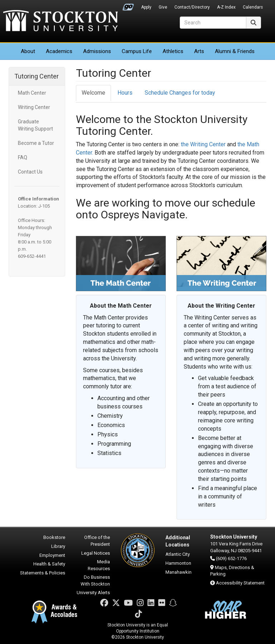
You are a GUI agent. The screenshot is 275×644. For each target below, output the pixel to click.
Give (163, 7)
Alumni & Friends (235, 51)
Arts (199, 51)
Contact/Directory (192, 7)
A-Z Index (226, 7)
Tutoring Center (37, 76)
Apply (146, 7)
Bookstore (54, 537)
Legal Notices (96, 553)
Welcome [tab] (93, 93)
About (28, 51)
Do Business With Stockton (95, 581)
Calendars (253, 7)
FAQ (23, 157)
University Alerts (93, 593)
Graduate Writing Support (35, 125)
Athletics (173, 51)
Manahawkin (178, 572)
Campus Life (137, 51)
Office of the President (97, 541)
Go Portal (128, 5)
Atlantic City (178, 554)
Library (58, 546)
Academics (59, 51)
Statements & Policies (43, 573)
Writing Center (34, 107)
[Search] (213, 23)
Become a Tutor (36, 143)
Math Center (32, 93)
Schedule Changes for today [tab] (180, 93)
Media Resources (99, 565)
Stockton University (61, 22)
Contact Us (30, 172)
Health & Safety (49, 564)
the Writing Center (203, 144)
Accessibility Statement (240, 583)
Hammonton (178, 563)
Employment (52, 555)
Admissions (97, 51)
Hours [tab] (125, 93)
